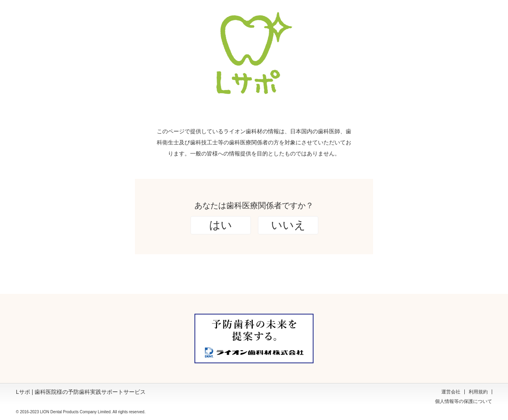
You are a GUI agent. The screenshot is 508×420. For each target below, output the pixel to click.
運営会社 (451, 392)
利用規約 (478, 392)
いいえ (288, 225)
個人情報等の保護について (464, 401)
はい (221, 225)
